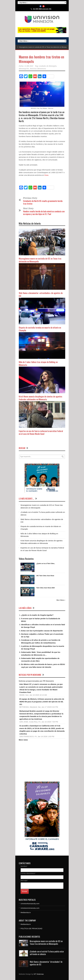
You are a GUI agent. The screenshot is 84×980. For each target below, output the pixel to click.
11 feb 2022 (29, 66)
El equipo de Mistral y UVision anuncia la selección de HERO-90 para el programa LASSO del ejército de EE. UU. (42, 702)
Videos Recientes (26, 559)
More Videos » (61, 600)
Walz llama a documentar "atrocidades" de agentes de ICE (46, 963)
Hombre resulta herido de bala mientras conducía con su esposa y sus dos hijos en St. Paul (44, 213)
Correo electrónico (28, 873)
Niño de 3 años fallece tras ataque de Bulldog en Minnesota (38, 363)
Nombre (24, 866)
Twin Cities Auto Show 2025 (45, 588)
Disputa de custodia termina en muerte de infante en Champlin (40, 329)
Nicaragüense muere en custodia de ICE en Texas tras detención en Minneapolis (44, 47)
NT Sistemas (39, 974)
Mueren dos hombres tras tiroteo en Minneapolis (41, 59)
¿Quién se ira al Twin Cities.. (46, 564)
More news (23, 740)
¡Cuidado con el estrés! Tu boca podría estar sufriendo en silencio (47, 953)
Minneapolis (24, 69)
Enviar (25, 891)
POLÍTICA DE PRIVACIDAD (31, 928)
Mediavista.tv (26, 912)
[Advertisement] (42, 761)
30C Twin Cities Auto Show (45, 576)
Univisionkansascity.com (30, 904)
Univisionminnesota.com (30, 908)
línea (46, 175)
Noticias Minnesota (38, 69)
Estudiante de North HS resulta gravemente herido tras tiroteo (43, 202)
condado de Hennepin (48, 66)
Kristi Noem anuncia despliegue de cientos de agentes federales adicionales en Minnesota (40, 398)
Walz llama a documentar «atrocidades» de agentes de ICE (41, 294)
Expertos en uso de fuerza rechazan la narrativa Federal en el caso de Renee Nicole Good (41, 432)
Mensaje (24, 880)
